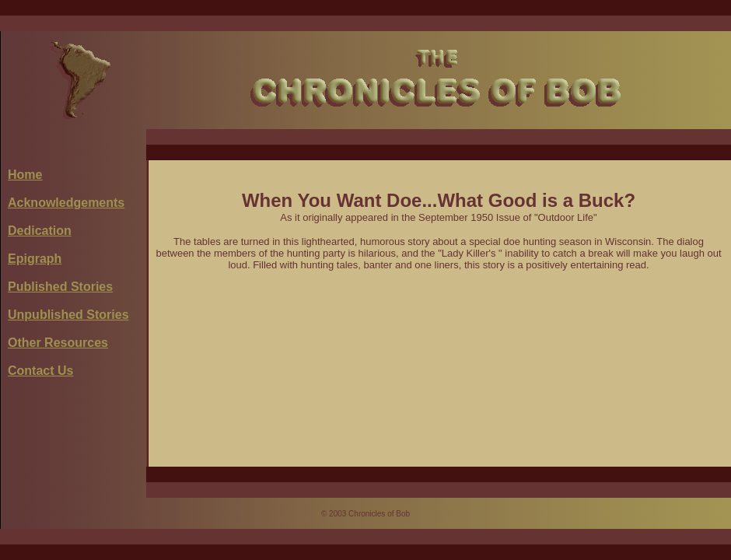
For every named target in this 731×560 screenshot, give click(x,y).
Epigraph (35, 259)
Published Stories (60, 287)
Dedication (40, 231)
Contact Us (40, 371)
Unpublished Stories (68, 315)
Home (25, 175)
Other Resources (58, 343)
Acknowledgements (66, 203)
